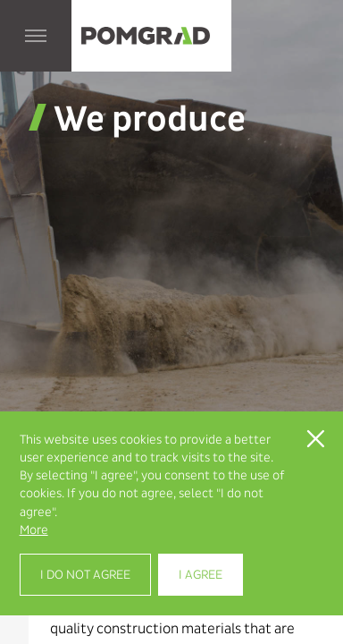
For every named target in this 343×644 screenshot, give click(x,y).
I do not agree (85, 575)
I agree (201, 575)
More (34, 530)
